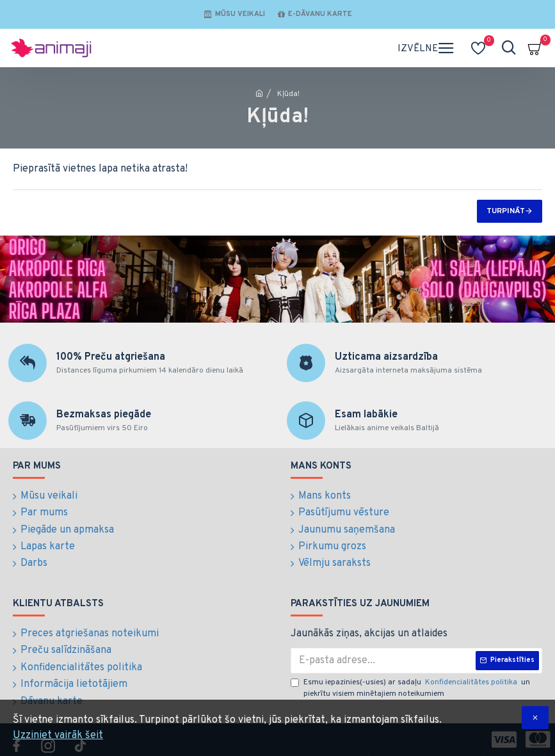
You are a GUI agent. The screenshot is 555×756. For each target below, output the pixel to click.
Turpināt (506, 211)
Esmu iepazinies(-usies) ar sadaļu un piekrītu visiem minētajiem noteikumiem (410, 680)
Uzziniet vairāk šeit (58, 736)
